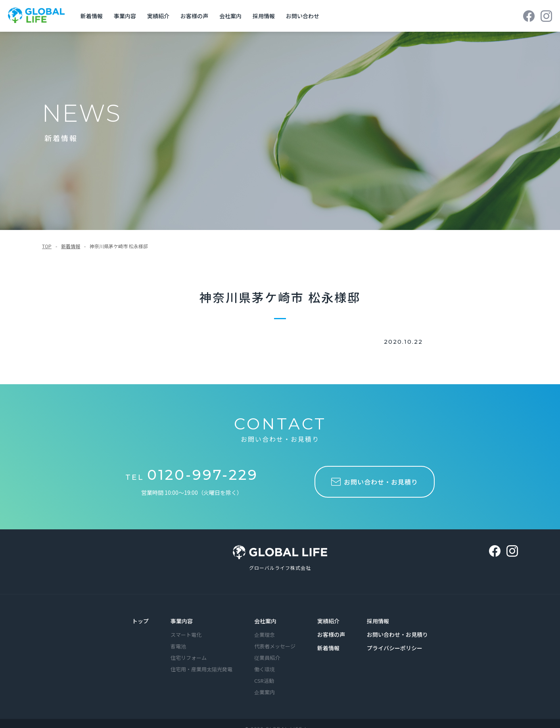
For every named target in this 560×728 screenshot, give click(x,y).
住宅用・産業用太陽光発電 (201, 668)
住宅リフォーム (189, 657)
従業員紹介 (267, 657)
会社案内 (265, 620)
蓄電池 (178, 645)
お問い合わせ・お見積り (397, 634)
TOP (47, 245)
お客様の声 (331, 634)
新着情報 (71, 245)
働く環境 (265, 668)
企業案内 (265, 691)
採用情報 (378, 620)
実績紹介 (328, 620)
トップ (140, 620)
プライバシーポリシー (395, 647)
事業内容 (182, 620)
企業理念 (265, 634)
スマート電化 (186, 634)
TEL (192, 476)
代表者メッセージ (275, 645)
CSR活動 (264, 680)
